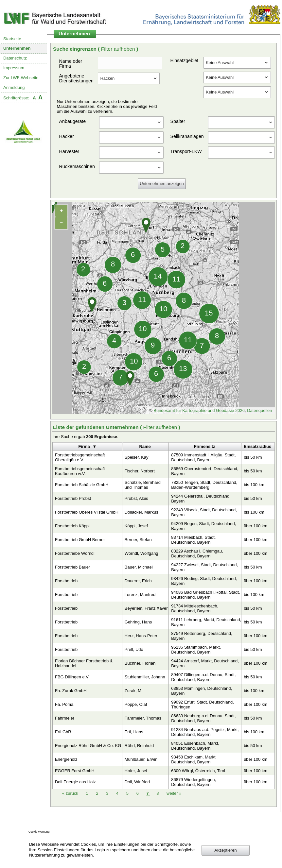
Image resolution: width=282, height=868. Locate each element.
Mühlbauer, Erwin (141, 759)
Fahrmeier (65, 718)
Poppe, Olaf (136, 704)
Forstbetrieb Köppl (72, 526)
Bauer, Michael (139, 567)
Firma (84, 446)
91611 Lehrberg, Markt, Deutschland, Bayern (206, 622)
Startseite (12, 39)
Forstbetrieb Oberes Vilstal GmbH (87, 512)
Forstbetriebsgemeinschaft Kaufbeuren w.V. (80, 471)
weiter (174, 793)
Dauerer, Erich (138, 581)
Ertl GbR (63, 732)
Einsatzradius (257, 446)
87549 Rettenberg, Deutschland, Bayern (202, 636)
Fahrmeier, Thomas (143, 718)
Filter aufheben (119, 49)
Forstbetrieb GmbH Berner (80, 540)
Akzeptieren (225, 850)
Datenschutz (15, 58)
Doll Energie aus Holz (75, 782)
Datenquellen (259, 410)
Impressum (14, 68)
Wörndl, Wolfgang (141, 553)
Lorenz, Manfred (140, 595)
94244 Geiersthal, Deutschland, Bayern (201, 499)
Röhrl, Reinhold (139, 746)
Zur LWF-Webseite (21, 78)
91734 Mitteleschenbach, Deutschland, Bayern (195, 608)
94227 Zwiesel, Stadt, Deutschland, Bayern (204, 567)
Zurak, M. (134, 691)
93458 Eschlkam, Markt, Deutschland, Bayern (194, 759)
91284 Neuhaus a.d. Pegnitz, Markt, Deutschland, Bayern (205, 732)
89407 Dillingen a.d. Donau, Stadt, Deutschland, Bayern (203, 677)
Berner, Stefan (138, 540)
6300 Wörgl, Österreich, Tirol (198, 771)
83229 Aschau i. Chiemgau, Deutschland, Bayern (197, 553)
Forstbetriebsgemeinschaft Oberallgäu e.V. (80, 457)
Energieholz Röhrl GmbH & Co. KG (88, 746)
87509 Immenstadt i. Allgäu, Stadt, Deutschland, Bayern (203, 457)
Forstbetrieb (66, 581)
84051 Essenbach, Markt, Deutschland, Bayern (195, 746)
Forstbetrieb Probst (73, 498)
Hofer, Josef (136, 771)
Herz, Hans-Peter (141, 636)
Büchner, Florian (140, 663)
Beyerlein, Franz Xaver (146, 608)
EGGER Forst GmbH (75, 771)
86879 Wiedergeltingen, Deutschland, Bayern (194, 782)
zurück (71, 793)
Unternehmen (17, 48)
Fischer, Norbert (140, 471)
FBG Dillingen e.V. (72, 677)
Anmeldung (14, 87)
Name (145, 446)
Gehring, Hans (138, 622)
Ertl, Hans (134, 732)
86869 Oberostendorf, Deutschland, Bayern (205, 471)
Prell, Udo (134, 649)
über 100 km (256, 526)
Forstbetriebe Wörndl (75, 553)
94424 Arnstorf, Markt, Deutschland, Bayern (205, 663)
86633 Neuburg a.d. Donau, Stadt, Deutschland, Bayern (203, 718)
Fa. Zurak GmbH (71, 691)
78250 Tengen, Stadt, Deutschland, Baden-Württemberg (204, 485)
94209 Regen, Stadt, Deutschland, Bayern (203, 526)
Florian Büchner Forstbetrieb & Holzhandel (84, 663)
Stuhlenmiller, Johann (145, 677)
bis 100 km (254, 485)
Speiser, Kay (137, 457)
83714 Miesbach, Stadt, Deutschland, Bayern (193, 540)
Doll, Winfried (137, 782)
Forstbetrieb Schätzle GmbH (82, 485)
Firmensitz (205, 446)
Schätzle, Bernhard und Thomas (143, 485)
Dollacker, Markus (141, 512)
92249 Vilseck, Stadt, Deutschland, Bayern (204, 512)
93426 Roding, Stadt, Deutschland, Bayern (204, 581)
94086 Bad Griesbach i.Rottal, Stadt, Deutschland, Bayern (205, 595)
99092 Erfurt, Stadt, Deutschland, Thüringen (203, 705)
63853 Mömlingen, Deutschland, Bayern (202, 691)
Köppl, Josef (136, 526)
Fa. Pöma (64, 704)
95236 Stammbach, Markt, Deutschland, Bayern (196, 650)
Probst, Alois (136, 498)
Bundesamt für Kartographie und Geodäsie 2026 (199, 410)
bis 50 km (253, 457)
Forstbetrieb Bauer (72, 567)
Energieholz (66, 759)
